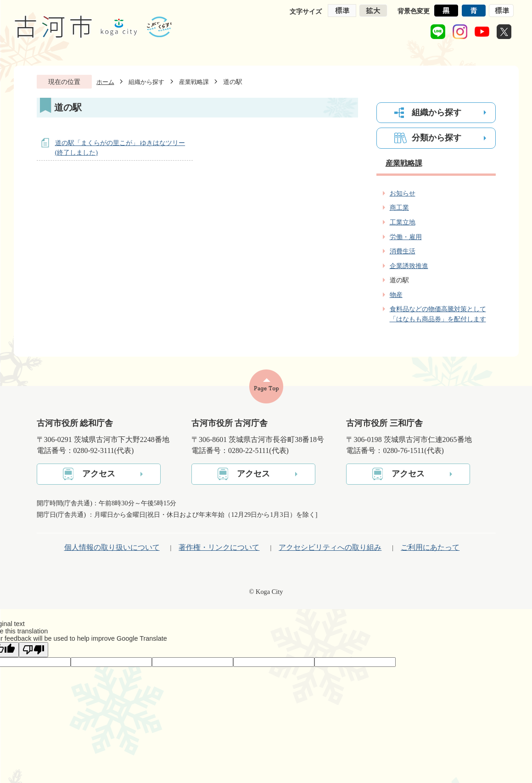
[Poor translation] (34, 650)
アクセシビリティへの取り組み (330, 547)
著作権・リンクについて (219, 547)
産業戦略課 (194, 82)
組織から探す (146, 82)
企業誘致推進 (409, 266)
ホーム (105, 82)
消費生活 (403, 251)
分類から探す (437, 138)
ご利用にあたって (430, 547)
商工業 (399, 207)
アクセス (99, 474)
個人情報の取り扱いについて (112, 547)
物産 (396, 295)
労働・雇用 (406, 237)
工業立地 (403, 222)
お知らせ (403, 193)
